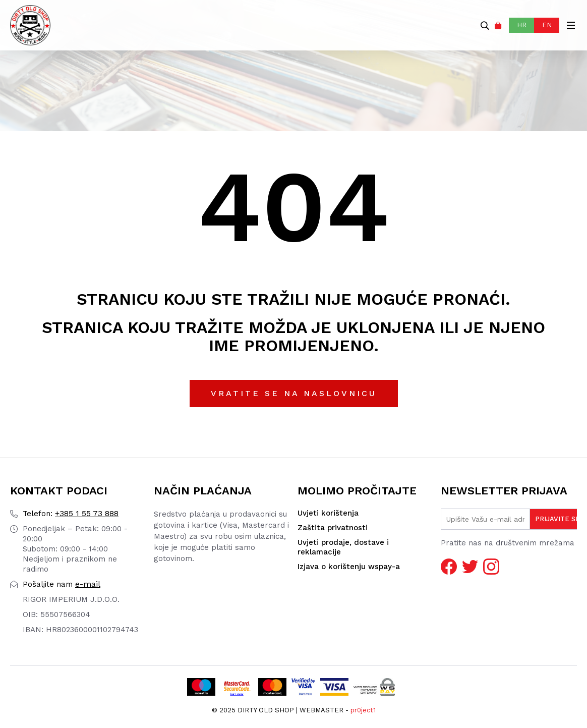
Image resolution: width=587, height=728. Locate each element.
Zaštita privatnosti (333, 528)
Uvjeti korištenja (328, 513)
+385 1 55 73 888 (71, 513)
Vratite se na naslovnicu (294, 393)
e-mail (62, 584)
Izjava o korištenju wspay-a (349, 567)
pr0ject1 (363, 710)
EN (547, 25)
